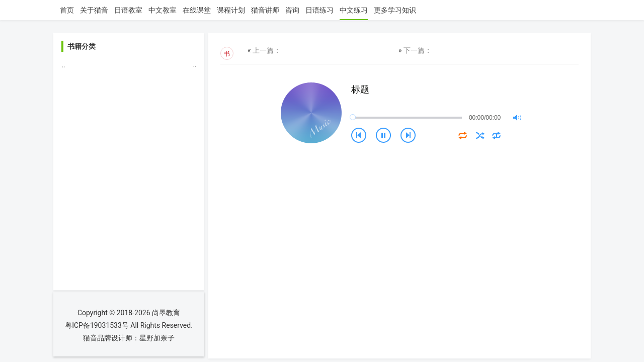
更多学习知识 (395, 10)
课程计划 (231, 10)
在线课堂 (197, 10)
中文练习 (354, 10)
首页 (67, 10)
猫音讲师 (265, 10)
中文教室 (163, 10)
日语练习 (319, 10)
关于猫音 (94, 10)
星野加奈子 (157, 338)
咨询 (292, 10)
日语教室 (128, 10)
